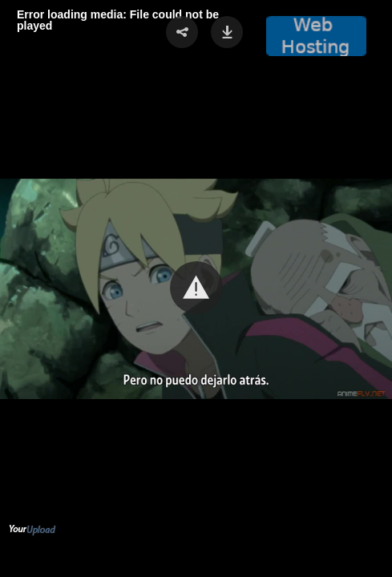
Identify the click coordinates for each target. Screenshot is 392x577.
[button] (196, 288)
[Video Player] (196, 288)
